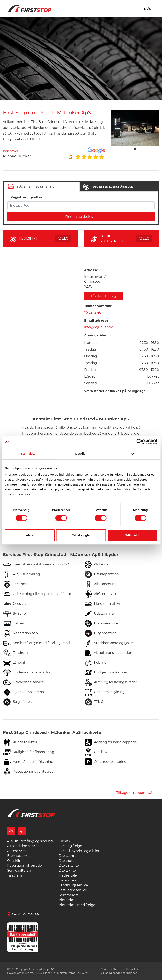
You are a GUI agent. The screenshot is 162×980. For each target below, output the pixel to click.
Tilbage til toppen (135, 793)
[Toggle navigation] (147, 8)
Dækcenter (68, 856)
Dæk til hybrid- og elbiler (79, 851)
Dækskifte (67, 870)
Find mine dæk (81, 217)
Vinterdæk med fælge (77, 905)
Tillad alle (132, 535)
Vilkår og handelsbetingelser (119, 973)
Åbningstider (95, 335)
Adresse (91, 270)
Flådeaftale (68, 875)
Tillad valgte (81, 535)
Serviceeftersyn (20, 870)
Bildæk (65, 841)
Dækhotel (67, 861)
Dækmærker (69, 866)
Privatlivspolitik (129, 969)
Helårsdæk (68, 880)
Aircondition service (23, 846)
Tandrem (15, 875)
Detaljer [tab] (81, 453)
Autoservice (17, 851)
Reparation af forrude (25, 866)
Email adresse (96, 321)
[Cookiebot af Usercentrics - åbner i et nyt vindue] (139, 442)
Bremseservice (19, 856)
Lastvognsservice (73, 890)
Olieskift (14, 861)
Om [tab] (134, 453)
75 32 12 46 (93, 312)
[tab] (42, 187)
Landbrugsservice (73, 885)
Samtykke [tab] (28, 453)
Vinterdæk (68, 900)
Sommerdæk (70, 895)
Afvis (30, 535)
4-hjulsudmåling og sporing (30, 841)
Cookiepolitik (109, 969)
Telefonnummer (98, 306)
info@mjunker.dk (98, 327)
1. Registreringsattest (26, 197)
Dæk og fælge (70, 846)
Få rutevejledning (103, 296)
